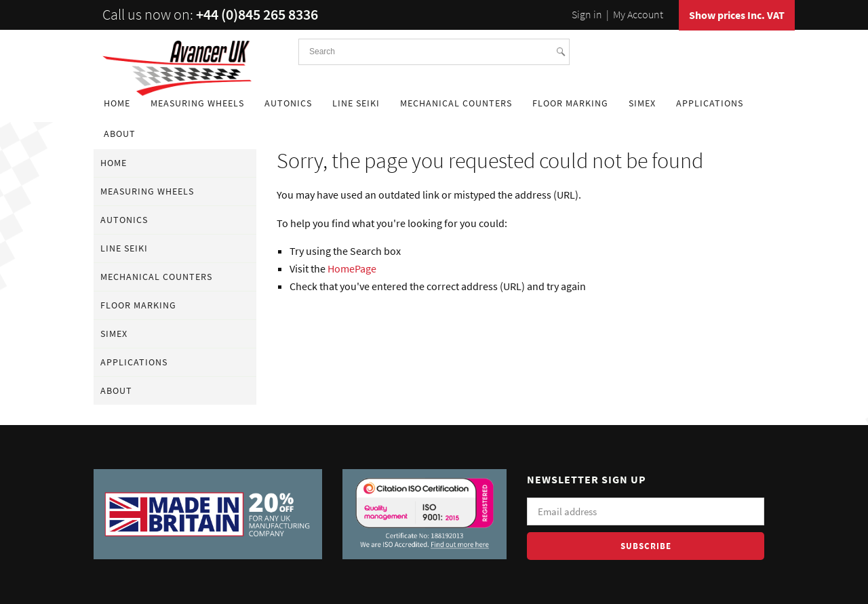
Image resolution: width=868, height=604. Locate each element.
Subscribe (646, 546)
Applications (710, 103)
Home (117, 103)
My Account (638, 14)
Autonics (288, 103)
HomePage (352, 268)
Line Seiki (356, 103)
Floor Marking (570, 103)
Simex (642, 103)
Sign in (587, 14)
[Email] (646, 511)
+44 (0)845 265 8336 (257, 14)
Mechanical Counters (456, 103)
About (120, 134)
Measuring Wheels (197, 103)
